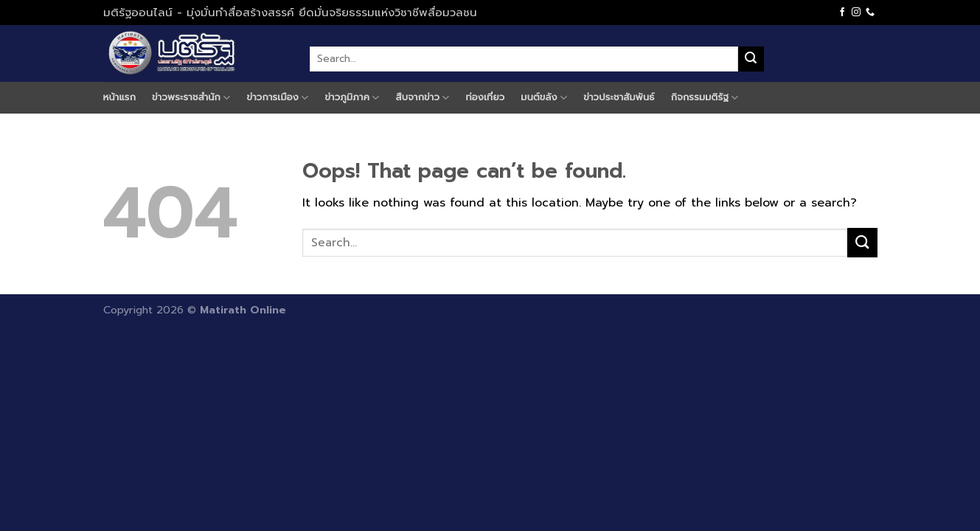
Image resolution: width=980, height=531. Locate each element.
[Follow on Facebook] (842, 13)
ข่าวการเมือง (278, 97)
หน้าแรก (120, 97)
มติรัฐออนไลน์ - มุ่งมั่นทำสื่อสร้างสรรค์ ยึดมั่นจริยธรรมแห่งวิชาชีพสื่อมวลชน (290, 13)
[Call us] (870, 13)
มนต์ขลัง (544, 97)
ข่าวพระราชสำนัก (191, 97)
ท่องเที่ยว (486, 97)
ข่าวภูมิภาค (352, 97)
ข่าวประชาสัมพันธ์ (619, 97)
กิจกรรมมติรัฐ (705, 97)
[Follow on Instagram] (856, 13)
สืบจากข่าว (423, 97)
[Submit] (751, 59)
